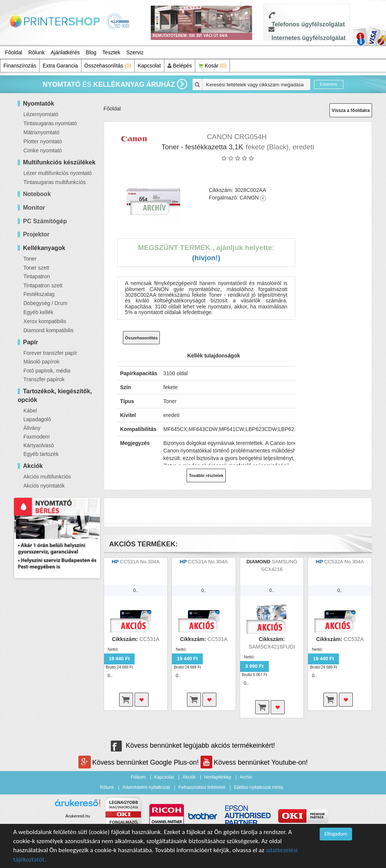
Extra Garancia (60, 66)
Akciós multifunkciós (47, 477)
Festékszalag (39, 294)
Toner (30, 259)
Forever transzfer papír (50, 353)
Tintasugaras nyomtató (50, 123)
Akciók (189, 777)
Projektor (36, 234)
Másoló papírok (41, 362)
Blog (91, 52)
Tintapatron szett (43, 285)
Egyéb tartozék (41, 454)
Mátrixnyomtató (41, 132)
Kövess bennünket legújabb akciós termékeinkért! (193, 745)
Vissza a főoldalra (351, 110)
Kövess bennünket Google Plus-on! (139, 762)
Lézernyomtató (41, 114)
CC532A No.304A (344, 562)
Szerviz (135, 52)
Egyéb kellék (38, 312)
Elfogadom (336, 834)
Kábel (30, 411)
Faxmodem (37, 437)
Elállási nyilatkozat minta (258, 787)
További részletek (206, 475)
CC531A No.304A (140, 562)
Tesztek (111, 52)
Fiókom (138, 777)
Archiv (246, 777)
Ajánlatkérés (65, 52)
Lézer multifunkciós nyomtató (57, 173)
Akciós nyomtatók (44, 486)
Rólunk (37, 52)
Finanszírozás (20, 66)
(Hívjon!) (206, 258)
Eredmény (329, 84)
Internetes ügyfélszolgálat (309, 38)
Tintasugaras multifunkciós (54, 182)
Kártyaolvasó (39, 445)
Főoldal (14, 52)
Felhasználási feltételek (202, 787)
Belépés (180, 66)
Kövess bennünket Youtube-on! (254, 762)
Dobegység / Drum (45, 303)
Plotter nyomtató (43, 141)
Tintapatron (37, 276)
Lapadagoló (37, 419)
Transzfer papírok (44, 379)
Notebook (37, 194)
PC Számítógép (45, 221)
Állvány (32, 428)
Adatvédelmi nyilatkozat (146, 787)
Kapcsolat (149, 66)
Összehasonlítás (108, 66)
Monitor (34, 208)
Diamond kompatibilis (48, 330)
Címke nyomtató (43, 150)
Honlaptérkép (218, 777)
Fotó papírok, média (47, 371)
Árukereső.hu (78, 816)
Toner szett (36, 268)
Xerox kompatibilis (45, 321)
